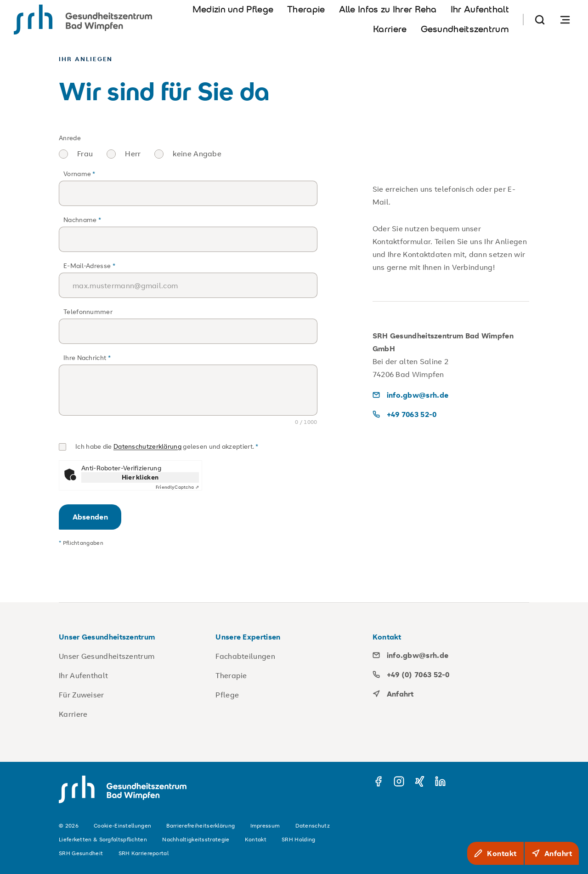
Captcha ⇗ (177, 487)
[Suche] (540, 20)
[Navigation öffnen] (565, 20)
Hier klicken (140, 477)
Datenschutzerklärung (147, 446)
